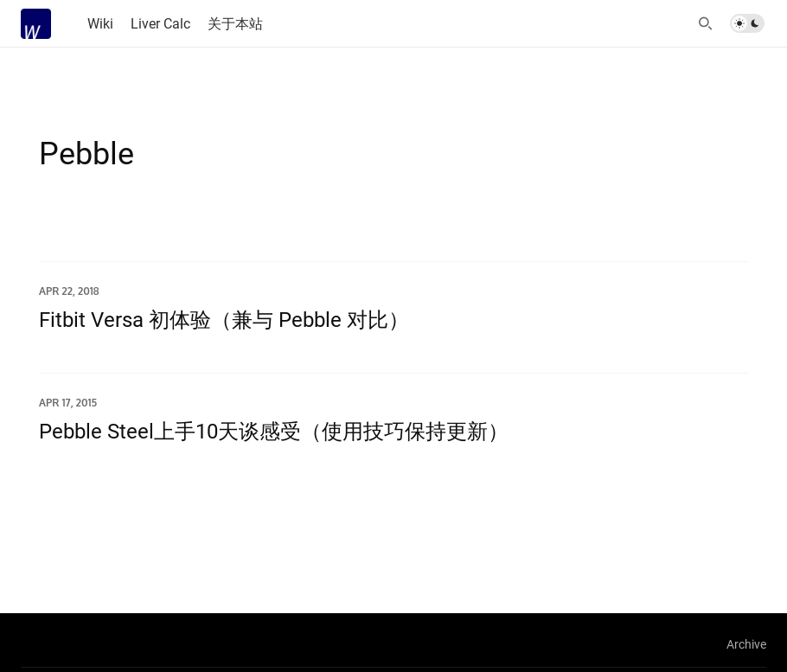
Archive (746, 644)
